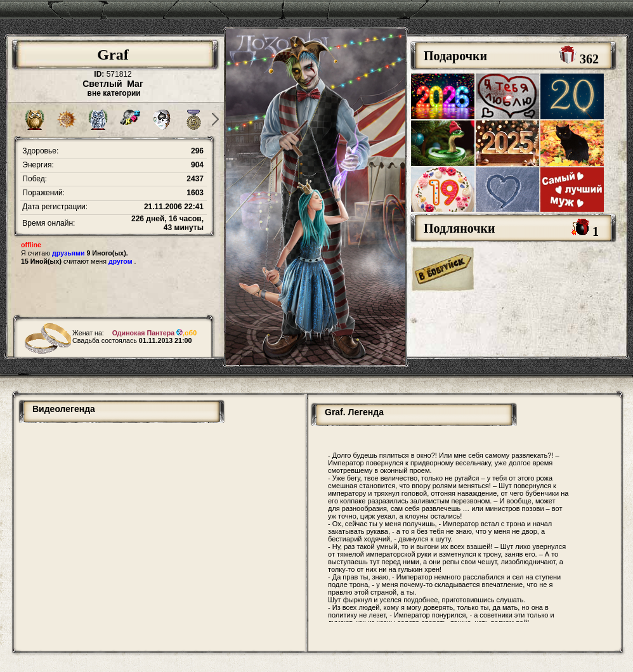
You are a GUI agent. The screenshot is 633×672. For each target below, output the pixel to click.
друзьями (68, 253)
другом (121, 261)
